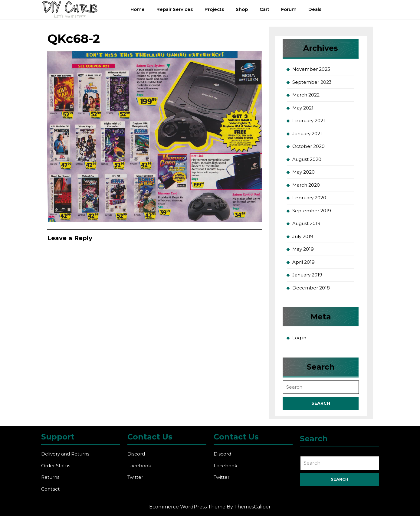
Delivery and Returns (65, 454)
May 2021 (303, 108)
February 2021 (309, 121)
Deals (315, 9)
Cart (264, 9)
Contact (50, 489)
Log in (299, 338)
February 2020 (309, 198)
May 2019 (303, 249)
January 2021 (307, 134)
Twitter (135, 477)
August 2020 (307, 159)
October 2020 (308, 146)
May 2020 (304, 172)
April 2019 (304, 262)
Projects (214, 9)
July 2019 (303, 236)
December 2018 (311, 288)
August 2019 (306, 223)
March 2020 (306, 185)
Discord (136, 454)
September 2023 (312, 82)
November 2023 (311, 69)
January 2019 (307, 275)
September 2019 (312, 211)
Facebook (139, 466)
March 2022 (306, 95)
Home (138, 9)
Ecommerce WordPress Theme (187, 507)
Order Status (56, 466)
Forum (289, 9)
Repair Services (175, 9)
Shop (242, 9)
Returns (50, 477)
